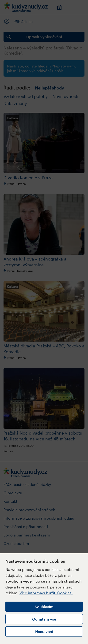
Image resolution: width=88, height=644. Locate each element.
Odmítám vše (44, 619)
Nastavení (44, 631)
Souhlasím (44, 607)
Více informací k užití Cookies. (46, 593)
